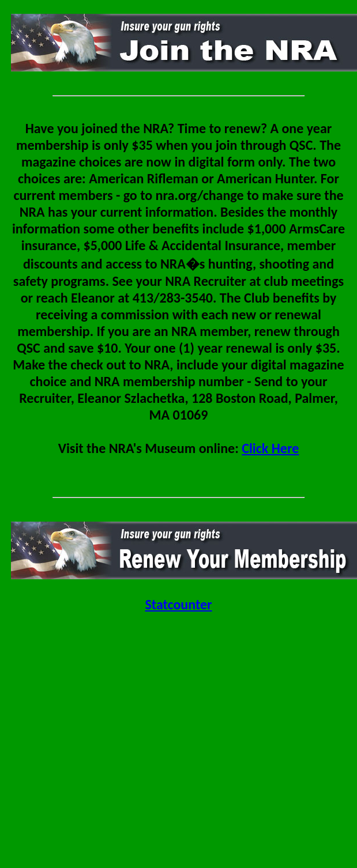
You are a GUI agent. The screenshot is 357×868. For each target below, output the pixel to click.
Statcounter (178, 604)
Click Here (270, 448)
